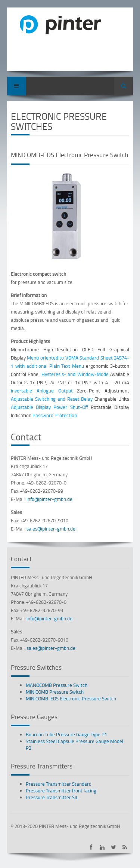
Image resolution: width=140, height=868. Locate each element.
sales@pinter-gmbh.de (51, 529)
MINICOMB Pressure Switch (55, 692)
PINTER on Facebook (91, 847)
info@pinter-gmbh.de (49, 499)
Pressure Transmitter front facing (61, 791)
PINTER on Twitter (113, 847)
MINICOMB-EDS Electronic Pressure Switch (71, 699)
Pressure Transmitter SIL (52, 797)
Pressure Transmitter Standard (59, 784)
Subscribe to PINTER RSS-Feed (125, 847)
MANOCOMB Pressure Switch (57, 685)
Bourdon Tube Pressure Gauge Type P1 (66, 734)
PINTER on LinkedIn (102, 847)
